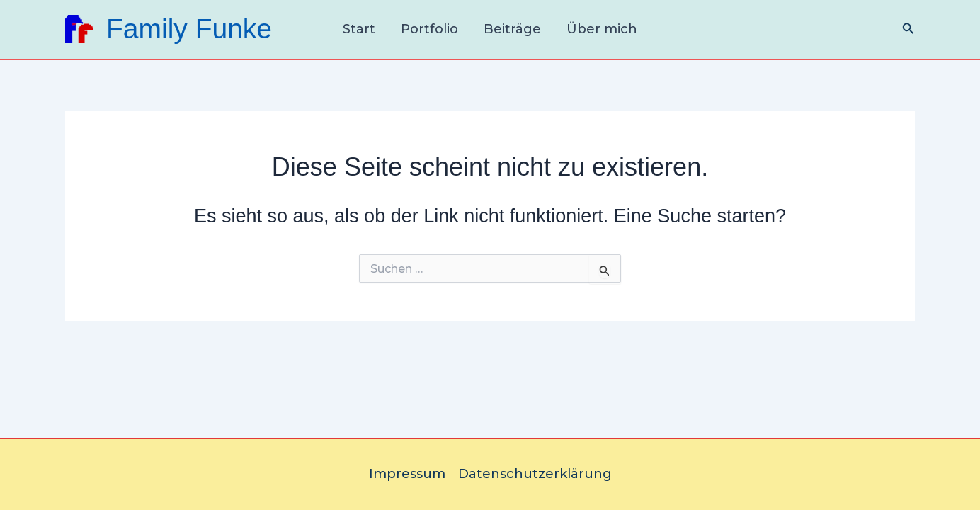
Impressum (407, 474)
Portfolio (429, 29)
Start (359, 29)
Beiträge (512, 29)
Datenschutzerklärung (535, 474)
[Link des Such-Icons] (908, 29)
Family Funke (189, 29)
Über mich (602, 29)
